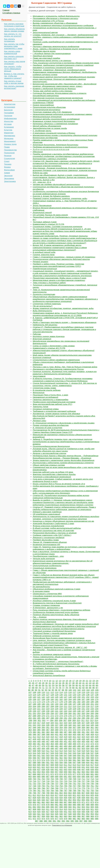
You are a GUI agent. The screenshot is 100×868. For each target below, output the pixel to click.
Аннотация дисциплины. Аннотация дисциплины (55, 145)
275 (66, 716)
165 (74, 699)
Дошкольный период (42, 212)
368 (52, 730)
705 (57, 779)
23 (94, 681)
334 (43, 725)
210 (61, 706)
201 (92, 704)
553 (92, 755)
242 (61, 711)
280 (88, 716)
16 (70, 681)
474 (97, 744)
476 (34, 746)
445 (39, 741)
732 (34, 783)
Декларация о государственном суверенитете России (58, 369)
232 (88, 709)
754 (61, 786)
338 (61, 725)
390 (79, 732)
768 (52, 788)
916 (70, 809)
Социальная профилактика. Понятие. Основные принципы (60, 236)
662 (79, 772)
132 (70, 695)
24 (97, 681)
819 (66, 795)
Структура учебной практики (47, 304)
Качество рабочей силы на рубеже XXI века (53, 472)
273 (57, 716)
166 (79, 699)
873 (92, 802)
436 (70, 739)
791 (83, 791)
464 (52, 744)
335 (48, 725)
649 (92, 769)
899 (66, 807)
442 (97, 739)
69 (36, 688)
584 (88, 760)
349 (39, 727)
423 (83, 737)
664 (88, 772)
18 (77, 681)
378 (97, 730)
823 (83, 795)
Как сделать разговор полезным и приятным (14, 25)
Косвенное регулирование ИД (46, 544)
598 (79, 762)
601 (92, 762)
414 (43, 737)
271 (48, 716)
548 (70, 755)
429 (39, 739)
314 (96, 720)
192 (52, 704)
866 (61, 802)
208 (52, 706)
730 (97, 781)
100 (70, 690)
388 (70, 732)
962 (61, 816)
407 (83, 734)
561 (57, 758)
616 (88, 765)
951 (83, 814)
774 (79, 788)
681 (92, 774)
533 (74, 753)
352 (52, 727)
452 (70, 741)
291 (66, 718)
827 (30, 798)
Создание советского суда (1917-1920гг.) (52, 535)
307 (65, 720)
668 (34, 774)
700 (34, 779)
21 (87, 681)
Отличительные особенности (47, 566)
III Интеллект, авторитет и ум (48, 608)
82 (80, 688)
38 (73, 683)
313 (92, 720)
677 (74, 774)
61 (80, 685)
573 (39, 760)
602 (97, 762)
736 (52, 783)
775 (83, 788)
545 (57, 755)
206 (43, 706)
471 (83, 744)
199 (83, 704)
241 (57, 711)
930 (61, 812)
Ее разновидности (41, 587)
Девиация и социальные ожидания (48, 537)
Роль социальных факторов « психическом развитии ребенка (61, 610)
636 (34, 769)
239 (48, 711)
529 (57, 753)
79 (70, 688)
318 (43, 723)
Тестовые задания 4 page (45, 222)
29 (43, 683)
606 (43, 765)
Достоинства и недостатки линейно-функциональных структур (63, 463)
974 (43, 819)
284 (34, 718)
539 (30, 755)
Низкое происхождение (43, 105)
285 (39, 718)
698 (97, 776)
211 (66, 706)
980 (70, 819)
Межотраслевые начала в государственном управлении (59, 280)
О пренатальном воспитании (46, 110)
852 (70, 800)
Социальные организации (45, 568)
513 (57, 751)
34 (60, 683)
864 (52, 802)
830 (43, 798)
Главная (6, 10)
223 (48, 709)
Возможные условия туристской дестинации (54, 121)
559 (48, 758)
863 (48, 802)
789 (74, 791)
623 (48, 767)
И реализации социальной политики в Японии (54, 133)
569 (92, 758)
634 (97, 767)
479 (48, 746)
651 (30, 772)
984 (88, 819)
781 (39, 791)
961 (57, 816)
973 (39, 819)
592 (52, 762)
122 (97, 692)
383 (48, 732)
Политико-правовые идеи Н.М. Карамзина (52, 112)
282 (97, 716)
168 (88, 699)
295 (83, 718)
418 (61, 737)
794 (97, 791)
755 (66, 786)
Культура (8, 130)
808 (88, 793)
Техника (8, 164)
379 (30, 732)
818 (61, 795)
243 (66, 711)
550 (79, 755)
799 (48, 793)
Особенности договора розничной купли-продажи (56, 612)
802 (61, 793)
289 (57, 718)
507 (30, 751)
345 (92, 725)
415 (48, 737)
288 (52, 718)
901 (74, 807)
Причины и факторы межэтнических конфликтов (56, 46)
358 (79, 727)
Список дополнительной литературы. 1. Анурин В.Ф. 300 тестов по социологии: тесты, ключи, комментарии (65, 384)
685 (39, 776)
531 (66, 753)
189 (39, 704)
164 (70, 699)
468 (70, 744)
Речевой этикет (40, 262)
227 (66, 709)
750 (43, 786)
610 (61, 765)
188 (34, 704)
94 (49, 690)
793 (92, 791)
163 (66, 699)
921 (92, 809)
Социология (9, 158)
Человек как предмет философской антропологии (56, 184)
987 (37, 821)
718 (43, 781)
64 (90, 685)
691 (66, 776)
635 (30, 769)
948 (70, 814)
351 (48, 727)
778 (97, 788)
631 (83, 767)
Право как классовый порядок (46, 58)
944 (52, 814)
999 (90, 821)
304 (52, 720)
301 (39, 720)
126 (43, 695)
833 (57, 798)
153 (92, 697)
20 (84, 681)
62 (84, 685)
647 (83, 769)
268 (34, 716)
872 (88, 802)
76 (60, 688)
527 (48, 753)
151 (83, 697)
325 (74, 723)
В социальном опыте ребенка (46, 390)
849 (57, 800)
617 (92, 765)
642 (61, 769)
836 (70, 798)
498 (61, 748)
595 (66, 762)
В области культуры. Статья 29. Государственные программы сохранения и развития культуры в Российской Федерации (63, 380)
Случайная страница (11, 13)
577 (57, 760)
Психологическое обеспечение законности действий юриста (61, 259)
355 (66, 727)
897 (57, 807)
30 (47, 683)
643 (66, 769)
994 (68, 821)
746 (97, 783)
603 (30, 765)
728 (88, 781)
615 (83, 765)
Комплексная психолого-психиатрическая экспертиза (58, 98)
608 (52, 765)
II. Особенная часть (42, 131)
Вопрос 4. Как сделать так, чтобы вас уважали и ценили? (14, 76)
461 (39, 744)
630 (79, 767)
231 (83, 709)
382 (43, 732)
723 (66, 781)
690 (61, 776)
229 (74, 709)
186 (97, 702)
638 (43, 769)
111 (48, 692)
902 (79, 807)
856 (88, 800)
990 (50, 821)
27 (36, 683)
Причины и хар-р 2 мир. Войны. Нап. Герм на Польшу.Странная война (65, 367)
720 (52, 781)
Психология (9, 153)
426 (97, 737)
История (8, 124)
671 (48, 774)
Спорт (7, 161)
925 (39, 812)
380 (34, 732)
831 (48, 798)
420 (70, 737)
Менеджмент (10, 141)
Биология (8, 110)
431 (48, 739)
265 (92, 713)
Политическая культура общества (49, 107)
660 (70, 772)
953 (92, 814)
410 (97, 734)
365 (39, 730)
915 (66, 809)
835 (66, 798)
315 (30, 723)
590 (43, 762)
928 (52, 812)
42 (87, 683)
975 (48, 819)
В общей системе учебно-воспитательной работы (57, 528)
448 (52, 741)
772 (70, 788)
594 (61, 762)
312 (87, 720)
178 (61, 702)
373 (74, 730)
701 (39, 779)
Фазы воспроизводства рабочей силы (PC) (52, 404)
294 (79, 718)
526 (43, 753)
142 (43, 697)
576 (52, 760)
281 (92, 716)
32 (53, 683)
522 (97, 751)
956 (34, 816)
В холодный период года (44, 252)
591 (48, 762)
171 (30, 702)
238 (43, 711)
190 (43, 704)
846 (43, 800)
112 (52, 692)
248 (88, 711)
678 (79, 774)
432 (52, 739)
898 (61, 807)
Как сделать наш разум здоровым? (15, 62)
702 (43, 779)
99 (66, 690)
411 (30, 737)
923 (30, 812)
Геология (8, 116)
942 (43, 814)
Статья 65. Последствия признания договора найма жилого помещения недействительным (61, 497)
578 (61, 760)
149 (74, 697)
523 (30, 753)
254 (43, 713)
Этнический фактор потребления (49, 675)
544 (52, 755)
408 (88, 734)
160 (52, 699)
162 (61, 699)
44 (94, 683)
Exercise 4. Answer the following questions (51, 196)
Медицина (9, 138)
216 (88, 706)
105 (92, 690)
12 (57, 681)
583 (83, 760)
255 (48, 713)
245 (74, 711)
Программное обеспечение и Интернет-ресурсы (55, 18)
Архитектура (10, 104)
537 (92, 753)
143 (48, 697)
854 (79, 800)
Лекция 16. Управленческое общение (50, 542)
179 (66, 702)
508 (34, 751)
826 (97, 795)
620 (34, 767)
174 (43, 702)
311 (83, 720)
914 (61, 809)
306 (61, 720)
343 (83, 725)
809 (92, 793)
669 (39, 774)
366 (43, 730)
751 (48, 786)
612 (70, 765)
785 (57, 791)
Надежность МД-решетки (45, 325)
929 (57, 812)
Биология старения (42, 357)
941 (39, 814)
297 (92, 718)
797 (39, 793)
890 (97, 805)
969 (92, 816)
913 (57, 809)
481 (57, 746)
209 (57, 706)
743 (83, 783)
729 (92, 781)
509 (39, 751)
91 (39, 690)
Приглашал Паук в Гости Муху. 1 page (50, 395)
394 (97, 732)
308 (70, 720)
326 (79, 723)
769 (57, 788)
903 (83, 807)
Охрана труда (10, 144)
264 (88, 713)
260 (70, 713)
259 (66, 713)
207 (48, 706)
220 (34, 709)
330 (97, 723)
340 (70, 725)
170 (97, 699)
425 (92, 737)
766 (43, 788)
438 (79, 739)
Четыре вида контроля (44, 559)
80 (73, 688)
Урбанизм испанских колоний (46, 636)
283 (30, 718)
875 (30, 805)
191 (48, 704)
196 (70, 704)
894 (43, 807)
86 (94, 688)
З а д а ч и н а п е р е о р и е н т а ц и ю (51, 149)
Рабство (37, 334)
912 (52, 809)
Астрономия (10, 107)
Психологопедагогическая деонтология (51, 446)
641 (57, 769)
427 (30, 739)
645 (74, 769)
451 (66, 741)
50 (43, 685)
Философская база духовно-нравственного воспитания (58, 638)
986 (97, 819)
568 (88, 758)
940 (34, 814)
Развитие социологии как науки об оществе (53, 530)
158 (43, 699)
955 (30, 816)
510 (43, 751)
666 (97, 772)
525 (39, 753)
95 (53, 690)
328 (88, 723)
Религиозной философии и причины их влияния (54, 533)
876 (34, 805)
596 (70, 762)
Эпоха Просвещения (42, 205)
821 (74, 795)
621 (39, 767)
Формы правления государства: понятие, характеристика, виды (63, 308)
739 (66, 783)
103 (83, 690)
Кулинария (9, 127)
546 (61, 755)
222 (43, 709)
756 (70, 786)
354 (61, 727)
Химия (7, 173)
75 (57, 688)
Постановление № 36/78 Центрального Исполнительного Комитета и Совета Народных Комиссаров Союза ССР (66, 431)
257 (57, 713)
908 (34, 809)
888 (88, 805)
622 (43, 767)
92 (43, 690)
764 (34, 788)
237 (39, 711)
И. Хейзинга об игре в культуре (47, 428)
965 (74, 816)
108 (34, 692)
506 (97, 748)
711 (83, 779)
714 (97, 779)
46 (30, 685)
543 (48, 755)
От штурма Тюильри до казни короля (50, 215)
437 (74, 739)
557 (39, 758)
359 (83, 727)
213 (74, 706)
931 (66, 812)
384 (52, 732)
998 (85, 821)
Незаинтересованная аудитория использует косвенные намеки (62, 114)
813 (39, 795)
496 (52, 748)
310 (78, 720)
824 (88, 795)
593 (57, 762)
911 (48, 809)
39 (77, 683)
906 (97, 807)
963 (66, 816)
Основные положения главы (46, 409)
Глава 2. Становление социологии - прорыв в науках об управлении (64, 257)
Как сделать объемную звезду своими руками (14, 30)
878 (43, 805)
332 (34, 725)
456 (88, 741)
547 (66, 755)
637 (39, 769)
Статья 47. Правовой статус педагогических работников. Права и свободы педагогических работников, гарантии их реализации (64, 508)
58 (70, 685)
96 (56, 690)
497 (57, 748)
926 (43, 812)
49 (40, 685)
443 (30, 741)
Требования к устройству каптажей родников (54, 411)
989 (46, 821)
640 (52, 769)
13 (60, 681)
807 (83, 793)
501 (74, 748)
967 (83, 816)
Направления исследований (45, 397)
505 (92, 748)
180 (70, 702)
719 (48, 781)
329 (92, 723)
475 (30, 746)
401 (57, 734)
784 (52, 791)
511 (48, 751)
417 (57, 737)
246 (79, 711)
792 (88, 791)
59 (73, 685)
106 (97, 690)
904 (88, 807)
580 (70, 760)
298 (97, 718)
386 (61, 732)
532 (70, 753)
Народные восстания (43, 56)
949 (74, 814)
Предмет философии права (46, 540)
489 (92, 746)
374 (79, 730)
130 (61, 695)
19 (80, 681)
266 (97, 713)
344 (88, 725)
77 (63, 688)
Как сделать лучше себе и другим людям (14, 82)
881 (57, 805)
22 (90, 681)
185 (92, 702)
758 (79, 786)
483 (66, 746)
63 (87, 685)
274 (61, 716)
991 (54, 821)
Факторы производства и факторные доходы (54, 474)
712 (88, 779)
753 (57, 786)
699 (30, 779)
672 (52, 774)
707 (66, 779)
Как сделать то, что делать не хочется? (13, 35)
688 (52, 776)
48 (36, 685)
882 (61, 805)
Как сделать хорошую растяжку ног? (14, 57)
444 (34, 741)
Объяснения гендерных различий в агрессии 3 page (56, 589)
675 (66, 774)
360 (88, 727)
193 (57, 704)
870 (79, 802)
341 (74, 725)
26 (33, 683)
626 (61, 767)
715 (30, 781)
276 (70, 716)
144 (52, 697)
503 (83, 748)
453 (74, 741)
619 (30, 767)
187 (30, 704)
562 (61, 758)
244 (70, 711)
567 (83, 758)
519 (83, 751)
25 (30, 683)
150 (79, 697)
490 (97, 746)
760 (88, 786)
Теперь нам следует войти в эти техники (52, 91)
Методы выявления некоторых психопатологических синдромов (63, 25)
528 (52, 753)
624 (52, 767)
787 (66, 791)
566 (79, 758)
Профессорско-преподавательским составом (54, 402)
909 (39, 809)
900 (70, 807)
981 (74, 819)
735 (48, 783)
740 (70, 783)
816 (52, 795)
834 (61, 798)
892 (34, 807)
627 (66, 767)
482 (61, 746)
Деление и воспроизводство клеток (49, 453)
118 (79, 692)
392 (88, 732)
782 (43, 791)
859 (30, 802)
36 (67, 683)
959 (48, 816)
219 (30, 709)
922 (97, 809)
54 (57, 685)
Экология (8, 176)
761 (92, 786)
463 (48, 744)
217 (92, 706)
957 (39, 816)
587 (30, 762)
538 (97, 753)
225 (57, 709)
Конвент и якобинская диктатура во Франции (54, 89)
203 (30, 706)
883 (66, 805)
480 (52, 746)
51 (47, 685)
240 (52, 711)
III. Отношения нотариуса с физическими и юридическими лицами (63, 423)
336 (52, 725)
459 (30, 744)
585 (92, 760)
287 (48, 718)
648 (88, 769)
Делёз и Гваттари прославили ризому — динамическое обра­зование (64, 322)
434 (61, 739)
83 (84, 688)
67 (30, 688)
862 (43, 802)
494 (43, 748)
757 (74, 786)
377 (92, 730)
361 (92, 727)
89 (33, 690)
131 (66, 695)
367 (48, 730)
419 (66, 737)
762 (97, 786)
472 (88, 744)
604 (34, 765)
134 (79, 695)
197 (74, 704)
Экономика (9, 178)
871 (83, 802)
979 (66, 819)
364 (34, 730)
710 (79, 779)
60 (77, 685)
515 (66, 751)
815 (48, 795)
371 (66, 730)
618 (97, 765)
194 (61, 704)
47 (33, 685)
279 (83, 716)
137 (92, 695)
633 (92, 767)
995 (72, 821)
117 (74, 692)
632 (88, 767)
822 (79, 795)
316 (34, 723)
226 (61, 709)
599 (83, 762)
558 (43, 758)
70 (40, 688)
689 (57, 776)
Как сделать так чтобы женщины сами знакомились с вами (14, 46)
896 (52, 807)
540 (34, 755)
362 (97, 727)
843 (30, 800)
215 (83, 706)
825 (92, 795)
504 (88, 748)
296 (88, 718)
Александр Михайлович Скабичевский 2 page (53, 523)
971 (30, 819)
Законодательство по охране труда (50, 128)
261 (74, 713)
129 (57, 695)
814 (43, 795)
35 (63, 683)
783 (48, 791)
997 (81, 821)
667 (30, 774)
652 (34, 772)
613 (74, 765)
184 (88, 702)
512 (52, 751)
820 (70, 795)
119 (83, 692)
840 (88, 798)
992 (59, 821)
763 (30, 788)
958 (43, 816)
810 (97, 793)
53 (53, 685)
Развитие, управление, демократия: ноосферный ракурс (59, 70)
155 (30, 699)
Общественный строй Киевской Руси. (50, 645)
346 (97, 725)
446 (43, 741)
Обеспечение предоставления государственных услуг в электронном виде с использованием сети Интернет (65, 492)
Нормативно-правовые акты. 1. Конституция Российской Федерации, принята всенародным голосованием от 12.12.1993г (65, 314)
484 (70, 746)
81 (77, 688)
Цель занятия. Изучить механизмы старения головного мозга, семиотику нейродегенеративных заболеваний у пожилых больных (64, 642)
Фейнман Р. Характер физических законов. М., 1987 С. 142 (60, 647)
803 (66, 793)
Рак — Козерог (40, 617)
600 (88, 762)
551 (83, 755)
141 (39, 697)
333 (39, 725)
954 (97, 814)
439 (83, 739)
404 (70, 734)
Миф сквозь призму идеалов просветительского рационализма (62, 355)
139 (30, 697)
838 (79, 798)
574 (43, 760)
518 (79, 751)
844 (34, 800)
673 (57, 774)
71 (43, 688)
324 (70, 723)
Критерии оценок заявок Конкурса (49, 336)
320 (52, 723)
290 (61, 718)
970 (97, 816)
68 (33, 688)
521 (92, 751)
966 (79, 816)
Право (7, 147)
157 (39, 699)
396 (34, 734)
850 (61, 800)
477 (39, 746)
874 (97, 802)
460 (34, 744)
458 (97, 741)
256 (52, 713)
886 (79, 805)
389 (74, 732)
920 (88, 809)
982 (79, 819)
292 (70, 718)
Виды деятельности (42, 311)
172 (34, 702)
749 (39, 786)
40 (80, 683)
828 (34, 798)
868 (70, 802)
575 (48, 760)
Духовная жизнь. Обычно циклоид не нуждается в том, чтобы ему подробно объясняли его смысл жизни (64, 450)
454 (79, 741)
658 (61, 772)
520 (88, 751)
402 (61, 734)
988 (41, 821)
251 (30, 713)
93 (46, 690)
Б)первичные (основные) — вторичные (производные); (58, 661)
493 (39, 748)
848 (52, 800)
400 (52, 734)
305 (56, 720)
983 (83, 819)
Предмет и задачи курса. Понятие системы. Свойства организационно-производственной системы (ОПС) (58, 265)
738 (61, 783)
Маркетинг (9, 133)
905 (92, 807)
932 (70, 812)
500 (70, 748)
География (9, 113)
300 (35, 720)
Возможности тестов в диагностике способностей (57, 603)
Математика (10, 136)
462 (43, 744)
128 (52, 695)
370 (61, 730)
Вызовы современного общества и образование (55, 23)
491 (30, 748)
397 (39, 734)
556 (34, 758)
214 (79, 706)
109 (39, 692)
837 (74, 798)
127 (48, 695)
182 (79, 702)
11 (53, 681)
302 (44, 720)
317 (39, 723)
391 (83, 732)
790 (79, 791)
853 (74, 800)
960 (52, 816)
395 (30, 734)
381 (39, 732)
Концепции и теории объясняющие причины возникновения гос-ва (63, 521)
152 (88, 697)
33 (57, 683)
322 (61, 723)
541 (39, 755)
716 (34, 781)
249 (92, 711)
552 (88, 755)
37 (70, 683)
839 (83, 798)
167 (83, 699)
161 (57, 699)
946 (61, 814)
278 (79, 716)
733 (39, 783)
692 (70, 776)
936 (88, 812)
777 (92, 788)
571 (30, 760)
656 (52, 772)
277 (74, 716)
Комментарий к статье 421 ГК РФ (49, 348)
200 (88, 704)
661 (74, 772)
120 (88, 692)
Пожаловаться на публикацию (62, 825)
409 (92, 734)
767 (48, 788)
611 (66, 765)
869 (74, 802)
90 (36, 690)
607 (48, 765)
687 (48, 776)
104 (88, 690)
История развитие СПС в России (48, 21)
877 (39, 805)
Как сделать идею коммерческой (12, 52)
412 (34, 737)
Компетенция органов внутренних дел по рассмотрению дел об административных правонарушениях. (63, 562)
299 (30, 720)
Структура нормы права (44, 388)
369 (57, 730)
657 (57, 772)
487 (83, 746)
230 (79, 709)
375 (83, 730)
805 (74, 793)
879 (48, 805)
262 (79, 713)
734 (43, 783)
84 (87, 688)
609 (57, 765)
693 (74, 776)
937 (92, 812)
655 (48, 772)
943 (48, 814)
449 (57, 741)
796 (34, 793)
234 (97, 709)
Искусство (9, 121)
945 (57, 814)
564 (70, 758)
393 (92, 732)
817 (57, 795)
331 (30, 725)
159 (48, 699)
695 (83, 776)
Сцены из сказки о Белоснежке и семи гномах (54, 346)
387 (66, 732)
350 (43, 727)
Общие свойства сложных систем (49, 465)
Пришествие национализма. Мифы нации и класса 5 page (59, 278)
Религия (8, 156)
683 (30, 776)
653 (39, 772)
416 (52, 737)
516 (70, 751)
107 (30, 692)
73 (50, 688)
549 (74, 755)
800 (52, 793)
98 (63, 690)
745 (92, 783)
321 (57, 723)
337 (57, 725)
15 (67, 681)
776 (88, 788)
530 (61, 753)
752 (52, 786)
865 (57, 802)
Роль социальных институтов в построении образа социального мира (66, 63)
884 (70, 805)
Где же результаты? (42, 306)
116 (70, 692)
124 (34, 695)
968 (88, 816)
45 (97, 683)
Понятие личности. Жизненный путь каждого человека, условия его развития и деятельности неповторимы (65, 373)
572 (34, 760)
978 (61, 819)
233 (92, 709)
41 (84, 683)
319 (48, 723)
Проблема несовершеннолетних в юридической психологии (60, 147)
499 (66, 748)
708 (70, 779)
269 (39, 716)
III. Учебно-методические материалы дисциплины (56, 664)
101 (75, 690)
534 (79, 753)
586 (97, 760)
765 (39, 788)
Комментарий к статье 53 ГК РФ (48, 224)
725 (74, 781)
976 (52, 819)
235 (30, 711)
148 (70, 697)
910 (43, 809)
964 (70, 816)
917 (74, 809)
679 (83, 774)
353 (57, 727)
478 (43, 746)
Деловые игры (39, 421)
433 (57, 739)
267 (30, 716)
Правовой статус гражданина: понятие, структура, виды (60, 198)
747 (30, 786)
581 (74, 760)
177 (57, 702)
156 (34, 699)
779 (30, 791)
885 (74, 805)
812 (34, 795)
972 (34, 819)
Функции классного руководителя (48, 526)
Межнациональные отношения (47, 117)
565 (74, 758)
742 (79, 783)
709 (74, 779)
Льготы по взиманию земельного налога (52, 654)
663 (83, 772)
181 (74, 702)
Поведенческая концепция (45, 269)
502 (79, 748)
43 (90, 683)
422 (79, 737)
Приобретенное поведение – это (48, 556)
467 (66, 744)
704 (52, 779)
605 (39, 765)
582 (79, 760)
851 (66, 800)
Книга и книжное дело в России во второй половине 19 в (59, 484)
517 (74, 751)
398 (43, 734)
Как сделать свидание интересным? (14, 87)
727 (83, 781)
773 (74, 788)
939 (30, 814)
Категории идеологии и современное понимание (55, 124)
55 (60, 685)
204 (34, 706)
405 (74, 734)
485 (74, 746)
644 (70, 769)
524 (34, 753)
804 (70, 793)
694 (79, 776)
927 (48, 812)
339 (66, 725)
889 (92, 805)
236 (34, 711)
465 (57, 744)
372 (70, 730)
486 (79, 746)
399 (48, 734)
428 (34, 739)
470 (79, 744)
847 (48, 800)
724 (70, 781)
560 (52, 758)
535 (83, 753)
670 (43, 774)
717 (39, 781)
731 (30, 783)
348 (34, 727)
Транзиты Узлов (40, 407)
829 (39, 798)
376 (88, 730)
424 (88, 737)
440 (88, 739)
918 (79, 809)
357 (74, 727)
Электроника (10, 181)
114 (61, 692)
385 (57, 732)
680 (88, 774)
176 (52, 702)
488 (88, 746)
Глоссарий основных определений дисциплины (54, 631)
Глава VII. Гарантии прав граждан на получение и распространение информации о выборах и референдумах (64, 548)
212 (70, 706)
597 (74, 762)
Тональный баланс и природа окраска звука (53, 633)
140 (34, 697)
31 (50, 683)
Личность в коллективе (44, 294)
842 (97, 798)
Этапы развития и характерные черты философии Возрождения (63, 460)
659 (66, 772)
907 (30, 809)
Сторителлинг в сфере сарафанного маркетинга (56, 360)
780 (34, 791)
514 (61, 751)
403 (66, 734)
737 (57, 783)
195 (66, 704)
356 (70, 727)
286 (43, 718)
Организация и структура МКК (47, 594)
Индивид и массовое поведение (47, 512)
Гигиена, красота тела (43, 255)
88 (29, 690)
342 (79, 725)
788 (70, 791)
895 (48, 807)
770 (61, 788)
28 (40, 683)
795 (30, 793)
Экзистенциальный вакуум (45, 32)
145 (57, 697)
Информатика (10, 118)
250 (97, 711)
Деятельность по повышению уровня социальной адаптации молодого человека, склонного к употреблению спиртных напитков (66, 518)
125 (39, 695)
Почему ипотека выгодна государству (51, 425)
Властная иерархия (42, 339)
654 (43, 772)
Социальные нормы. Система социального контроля (57, 226)
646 (79, 769)
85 (90, 688)
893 (39, 807)
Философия (9, 170)
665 (92, 772)
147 (66, 697)
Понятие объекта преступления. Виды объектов (56, 615)
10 (50, 681)
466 (61, 744)
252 (34, 713)
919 (83, 809)
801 (57, 793)
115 (66, 692)
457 (92, 741)
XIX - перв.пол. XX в (42, 182)
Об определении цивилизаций (46, 514)
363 (30, 730)
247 (83, 711)
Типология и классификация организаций (52, 477)
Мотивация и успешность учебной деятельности (56, 16)
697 (92, 776)
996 (77, 821)
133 (74, 695)
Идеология (38, 152)
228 (70, 709)
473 (92, 744)
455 (83, 741)
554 (97, 755)
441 (92, 739)
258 (61, 713)
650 (97, 769)
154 (97, 697)
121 (92, 692)
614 (79, 765)
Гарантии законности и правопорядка (50, 400)
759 (83, 786)
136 (88, 695)
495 (48, 748)
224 (52, 709)
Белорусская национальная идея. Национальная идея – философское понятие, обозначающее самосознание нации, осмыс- (65, 85)
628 (70, 767)
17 (74, 681)
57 (67, 685)
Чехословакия (39, 376)
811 (30, 795)
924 (34, 812)
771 (66, 788)
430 (43, 739)
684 (34, 776)
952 (88, 814)
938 (97, 812)
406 (79, 734)
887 (83, 805)
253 (39, 713)
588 (34, 762)
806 (79, 793)
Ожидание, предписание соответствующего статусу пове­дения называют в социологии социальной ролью (63, 66)
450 (61, 741)
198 (79, 704)
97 (60, 690)
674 (61, 774)
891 (30, 807)
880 (52, 805)
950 (79, 814)
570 (97, 758)
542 (43, 755)
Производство (10, 150)
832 (52, 798)
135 (83, 695)
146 (61, 697)
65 (94, 685)
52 (50, 685)
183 (83, 702)
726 (79, 781)
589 (39, 762)
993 (63, 821)
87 (97, 688)
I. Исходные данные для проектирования (52, 53)
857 (92, 800)
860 (34, 802)
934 (79, 812)
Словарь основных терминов (46, 605)
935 (83, 812)
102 (79, 690)
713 (92, 779)
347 (30, 727)
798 (43, 793)
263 (83, 713)
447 (48, 741)
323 (66, 723)
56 (63, 685)
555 (30, 758)
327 (83, 723)
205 (39, 706)
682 (97, 774)
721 (57, 781)
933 (74, 812)
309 (74, 720)
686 (43, 776)
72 (47, 688)
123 (30, 695)
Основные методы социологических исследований (56, 119)
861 (39, 802)
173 (39, 702)
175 (48, 702)
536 (88, 753)
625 (57, 767)
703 (48, 779)
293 (74, 718)
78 (67, 688)
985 (92, 819)
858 (97, 800)
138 (97, 695)
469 (74, 744)
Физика (7, 167)
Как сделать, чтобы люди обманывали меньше (13, 69)
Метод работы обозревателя (47, 126)
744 (88, 783)
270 (43, 716)
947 (66, 814)
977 (57, 819)
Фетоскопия (38, 392)
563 (66, 758)
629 (74, 767)
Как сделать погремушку (9, 40)
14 (63, 681)
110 (43, 692)
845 (39, 800)
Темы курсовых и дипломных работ (49, 283)
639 (48, 769)
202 (97, 704)
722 (61, 781)
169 (92, 699)
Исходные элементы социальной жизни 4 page (54, 601)
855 (83, 800)
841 (92, 798)
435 (66, 739)
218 (97, 706)
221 (39, 709)
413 (39, 737)
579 (66, 760)
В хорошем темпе (41, 591)
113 (57, 692)
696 (88, 776)
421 (74, 737)
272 (52, 716)
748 (34, 786)
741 (74, 783)
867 (66, 802)
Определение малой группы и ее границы (52, 60)
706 (61, 779)
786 (61, 791)
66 (97, 685)
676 (70, 774)
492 (34, 748)
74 (53, 688)
